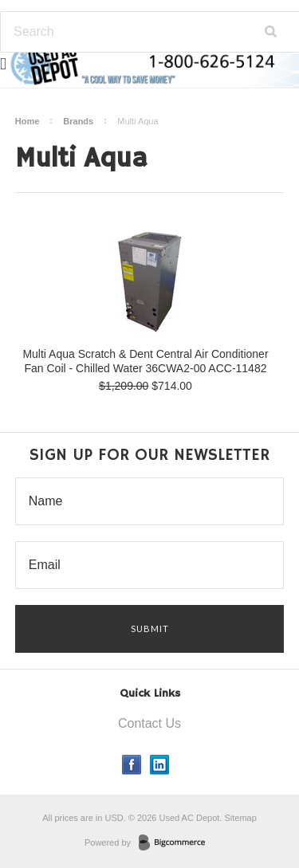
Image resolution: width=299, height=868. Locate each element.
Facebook (132, 765)
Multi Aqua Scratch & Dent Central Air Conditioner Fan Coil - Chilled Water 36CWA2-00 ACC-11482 (145, 361)
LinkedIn (160, 765)
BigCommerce (177, 843)
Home (28, 121)
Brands (78, 121)
